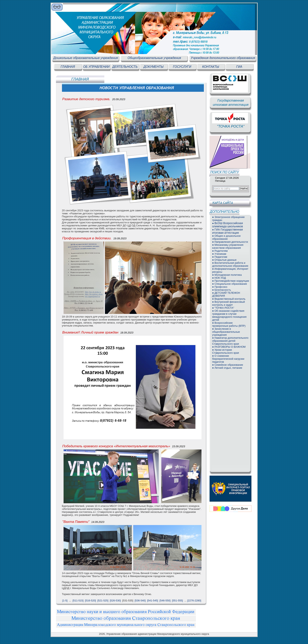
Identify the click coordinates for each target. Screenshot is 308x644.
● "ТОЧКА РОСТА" (223, 308)
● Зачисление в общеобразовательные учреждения (226, 332)
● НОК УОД (219, 278)
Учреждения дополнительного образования (223, 58)
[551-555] (177, 601)
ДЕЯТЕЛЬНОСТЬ (125, 67)
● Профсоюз (220, 287)
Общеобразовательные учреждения (154, 58)
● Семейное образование (227, 365)
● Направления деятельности (230, 242)
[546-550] (165, 601)
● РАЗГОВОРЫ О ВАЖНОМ (229, 347)
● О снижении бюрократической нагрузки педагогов (228, 359)
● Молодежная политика (227, 275)
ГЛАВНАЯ (68, 67)
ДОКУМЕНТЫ (154, 67)
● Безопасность (221, 290)
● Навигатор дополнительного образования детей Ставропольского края (230, 341)
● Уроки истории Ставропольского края (225, 351)
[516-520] (90, 601)
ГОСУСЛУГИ (182, 67)
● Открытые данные (224, 260)
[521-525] (103, 601)
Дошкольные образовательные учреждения (86, 58)
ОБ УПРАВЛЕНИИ (96, 67)
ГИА (239, 67)
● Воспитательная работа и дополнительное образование (230, 264)
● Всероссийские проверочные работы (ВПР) (229, 324)
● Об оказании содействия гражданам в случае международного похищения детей (229, 315)
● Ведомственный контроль (229, 299)
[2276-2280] (194, 601)
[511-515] (78, 601)
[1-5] (65, 601)
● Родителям (220, 251)
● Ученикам (219, 254)
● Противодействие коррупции (230, 281)
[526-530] (115, 601)
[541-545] (153, 601)
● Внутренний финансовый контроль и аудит (228, 303)
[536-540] (140, 601)
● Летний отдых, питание (227, 368)
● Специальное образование (229, 284)
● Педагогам (220, 257)
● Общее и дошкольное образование (226, 237)
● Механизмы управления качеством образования (228, 246)
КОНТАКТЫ (211, 67)
